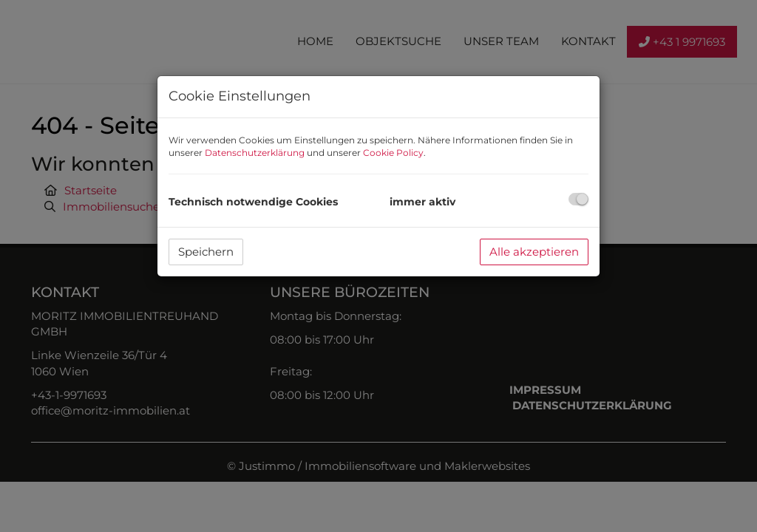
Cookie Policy (393, 153)
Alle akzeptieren (534, 252)
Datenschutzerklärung (255, 153)
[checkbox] (578, 199)
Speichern (206, 252)
